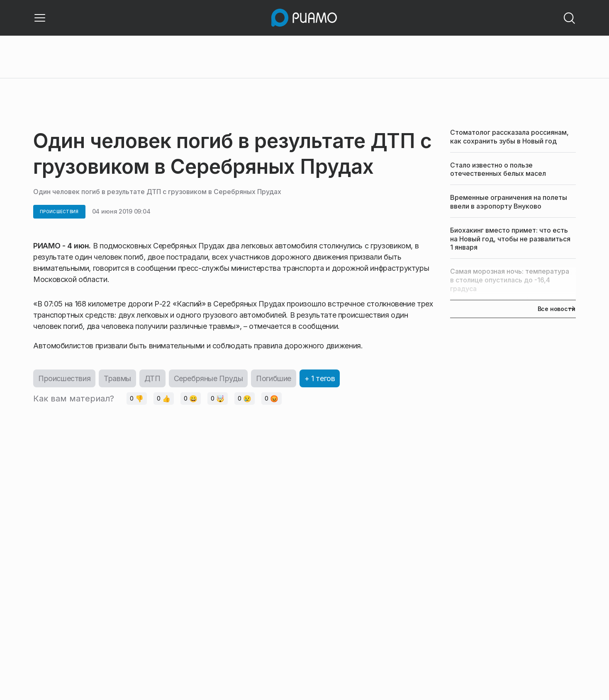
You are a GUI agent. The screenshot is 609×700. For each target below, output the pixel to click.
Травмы (117, 378)
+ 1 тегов (320, 378)
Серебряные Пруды (208, 378)
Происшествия (64, 378)
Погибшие (274, 378)
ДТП (152, 378)
